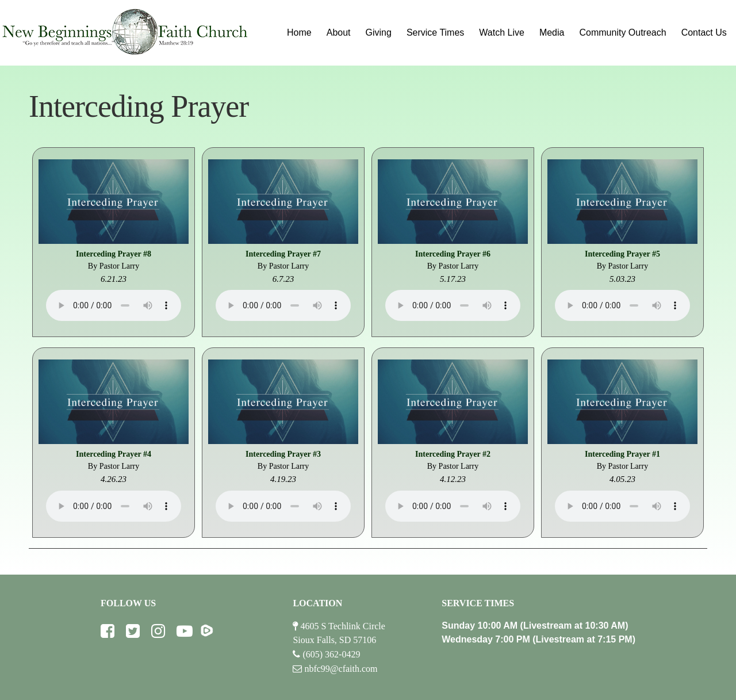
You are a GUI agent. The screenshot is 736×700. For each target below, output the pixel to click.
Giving (379, 32)
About (339, 32)
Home (299, 32)
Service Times (435, 32)
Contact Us (704, 32)
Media (552, 32)
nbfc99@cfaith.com (341, 669)
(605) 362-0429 (331, 654)
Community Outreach (622, 32)
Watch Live (502, 32)
